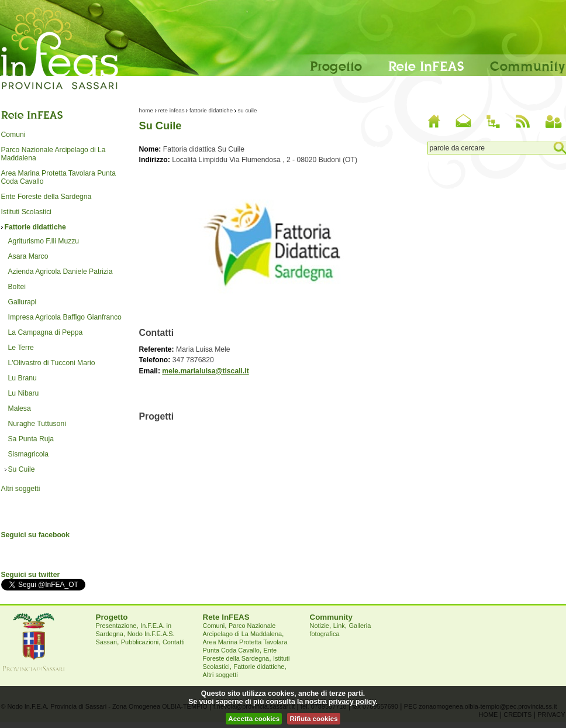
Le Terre (21, 348)
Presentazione (116, 626)
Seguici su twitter (31, 575)
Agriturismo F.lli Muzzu (44, 241)
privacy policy (352, 702)
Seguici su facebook (36, 535)
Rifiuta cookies (313, 719)
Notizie (320, 626)
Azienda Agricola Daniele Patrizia (61, 272)
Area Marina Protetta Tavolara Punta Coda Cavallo (58, 177)
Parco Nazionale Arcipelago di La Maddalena (54, 154)
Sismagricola (29, 454)
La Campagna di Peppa (46, 332)
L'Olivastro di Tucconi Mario (52, 363)
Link (339, 626)
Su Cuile (22, 469)
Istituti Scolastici (26, 212)
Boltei (17, 287)
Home (146, 110)
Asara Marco (28, 256)
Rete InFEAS (426, 66)
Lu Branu (23, 378)
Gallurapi (23, 302)
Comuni (13, 135)
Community (528, 66)
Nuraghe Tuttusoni (37, 424)
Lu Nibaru (24, 393)
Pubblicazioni (140, 642)
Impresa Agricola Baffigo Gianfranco (65, 317)
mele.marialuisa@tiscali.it (205, 371)
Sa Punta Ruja (31, 439)
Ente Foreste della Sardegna (46, 197)
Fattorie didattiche (35, 227)
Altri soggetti (21, 489)
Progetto (336, 66)
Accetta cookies (254, 719)
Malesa (20, 408)
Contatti (174, 642)
